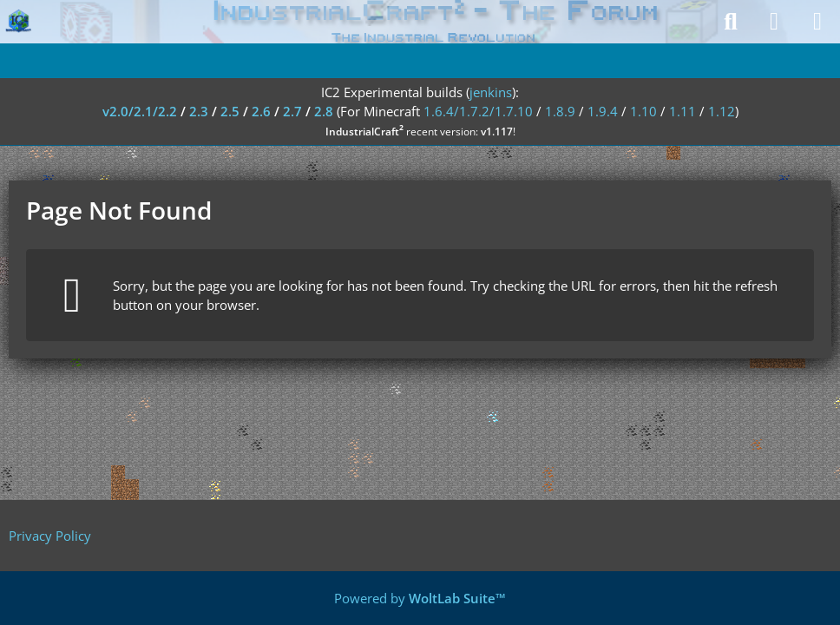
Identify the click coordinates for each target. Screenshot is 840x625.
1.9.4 (603, 111)
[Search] (731, 22)
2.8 (324, 111)
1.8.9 (560, 111)
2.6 (261, 111)
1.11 (682, 111)
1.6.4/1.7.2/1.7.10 (478, 111)
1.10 (643, 111)
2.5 (230, 111)
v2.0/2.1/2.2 (140, 111)
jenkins (491, 92)
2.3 (199, 111)
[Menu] (817, 22)
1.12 (722, 111)
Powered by (420, 598)
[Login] (774, 22)
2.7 (292, 111)
